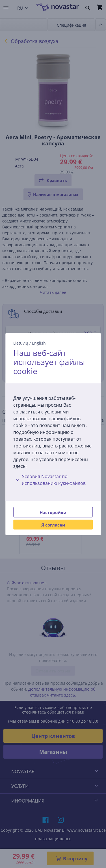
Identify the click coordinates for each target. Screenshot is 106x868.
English (39, 343)
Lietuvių (21, 343)
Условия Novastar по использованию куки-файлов (49, 480)
